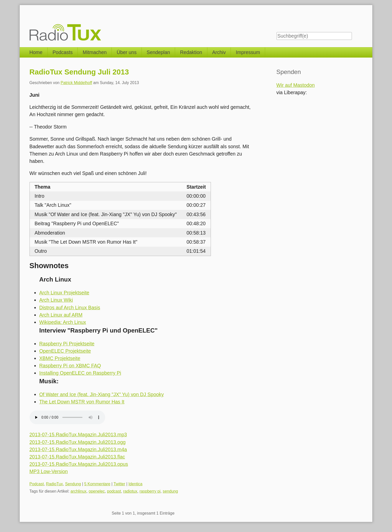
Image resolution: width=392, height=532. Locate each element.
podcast (114, 491)
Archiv (219, 52)
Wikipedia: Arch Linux (63, 322)
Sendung (73, 484)
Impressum (248, 52)
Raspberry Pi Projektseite (67, 344)
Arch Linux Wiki (56, 300)
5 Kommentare (97, 484)
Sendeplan (158, 52)
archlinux (79, 491)
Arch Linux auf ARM (61, 315)
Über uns (127, 52)
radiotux (130, 491)
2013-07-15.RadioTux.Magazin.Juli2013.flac (77, 457)
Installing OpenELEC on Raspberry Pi (80, 373)
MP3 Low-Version (49, 471)
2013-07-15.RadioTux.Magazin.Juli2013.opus (79, 464)
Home (36, 52)
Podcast (37, 484)
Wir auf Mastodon (296, 85)
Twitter (119, 484)
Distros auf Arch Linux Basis (70, 308)
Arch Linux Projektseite (64, 293)
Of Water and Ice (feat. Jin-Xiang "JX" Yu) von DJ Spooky (101, 394)
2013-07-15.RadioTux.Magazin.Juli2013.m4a (78, 449)
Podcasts (63, 52)
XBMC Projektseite (60, 358)
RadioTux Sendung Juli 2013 (79, 72)
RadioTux (54, 484)
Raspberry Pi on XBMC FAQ (70, 366)
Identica (135, 484)
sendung (170, 491)
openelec (97, 491)
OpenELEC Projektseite (65, 351)
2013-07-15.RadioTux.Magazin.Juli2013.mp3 (78, 435)
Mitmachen (95, 52)
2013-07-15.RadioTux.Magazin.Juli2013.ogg (78, 442)
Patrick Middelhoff (76, 83)
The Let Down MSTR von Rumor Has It (82, 402)
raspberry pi (150, 491)
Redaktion (191, 52)
